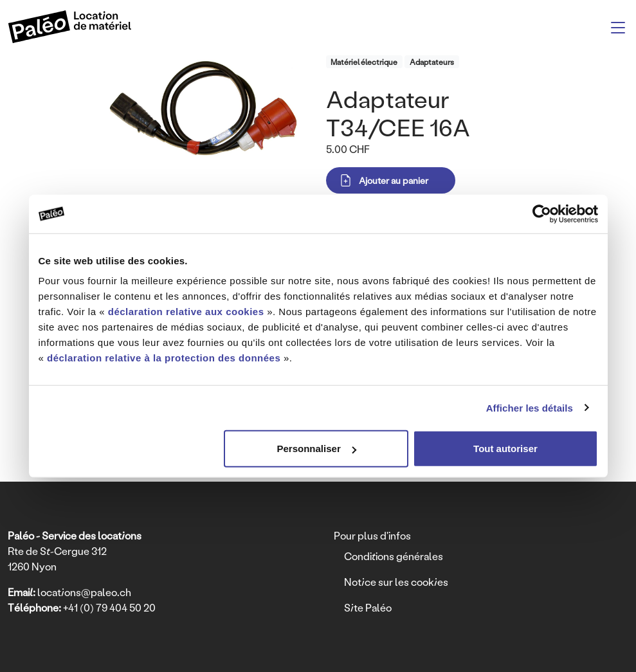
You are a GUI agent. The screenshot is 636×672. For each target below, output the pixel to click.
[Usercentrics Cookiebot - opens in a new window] (542, 213)
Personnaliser (317, 449)
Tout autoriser (505, 449)
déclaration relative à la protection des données (164, 358)
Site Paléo (368, 607)
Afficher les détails (530, 407)
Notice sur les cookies (396, 582)
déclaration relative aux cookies (186, 312)
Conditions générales (394, 556)
